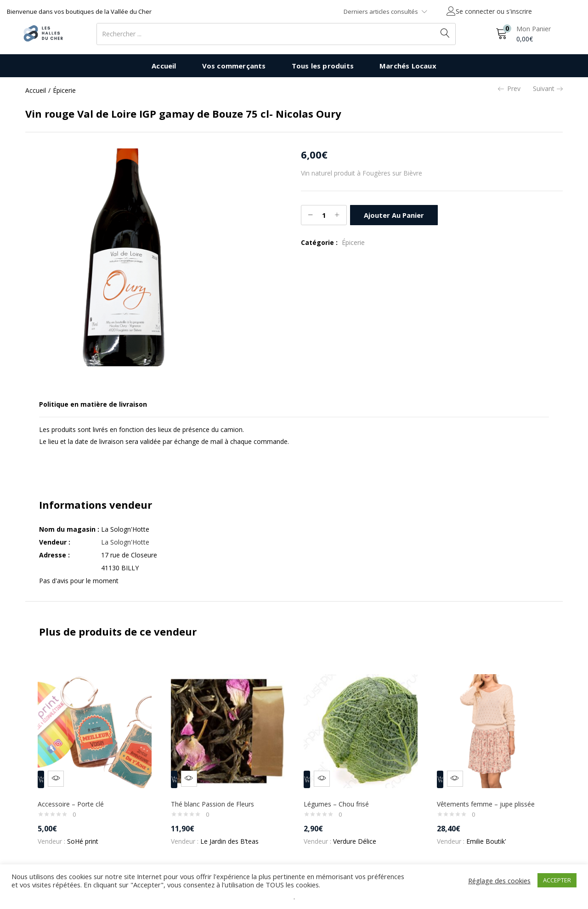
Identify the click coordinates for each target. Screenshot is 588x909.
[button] (523, 34)
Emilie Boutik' (490, 835)
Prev (509, 89)
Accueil (164, 66)
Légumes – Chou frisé (340, 798)
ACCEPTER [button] (557, 880)
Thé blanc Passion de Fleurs (217, 798)
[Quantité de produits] (324, 215)
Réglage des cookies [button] (499, 881)
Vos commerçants (234, 66)
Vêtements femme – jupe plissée (490, 798)
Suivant (548, 89)
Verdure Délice (359, 835)
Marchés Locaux (408, 66)
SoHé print (87, 835)
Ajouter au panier (393, 215)
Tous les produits (323, 66)
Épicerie (64, 90)
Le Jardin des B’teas (234, 835)
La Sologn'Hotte (125, 542)
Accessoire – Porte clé (75, 798)
